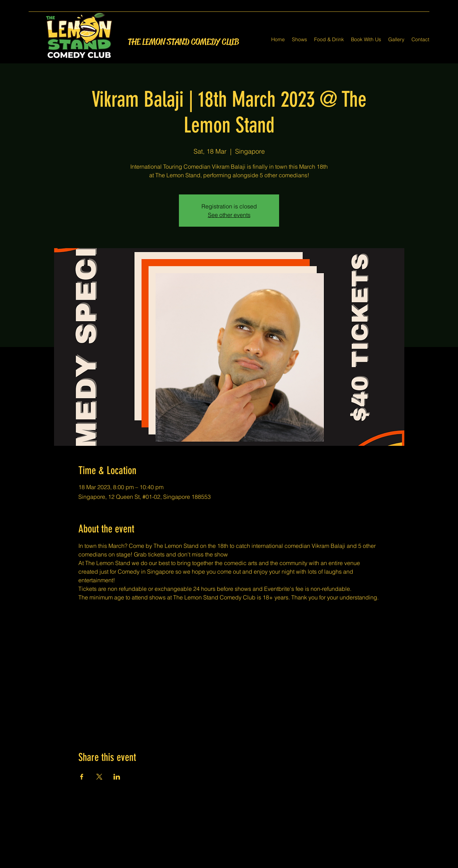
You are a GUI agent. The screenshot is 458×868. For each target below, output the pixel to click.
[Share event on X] (99, 777)
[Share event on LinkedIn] (117, 777)
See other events (229, 215)
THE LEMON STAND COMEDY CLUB (183, 42)
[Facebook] (218, 864)
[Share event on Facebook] (82, 777)
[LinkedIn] (240, 864)
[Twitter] (229, 864)
